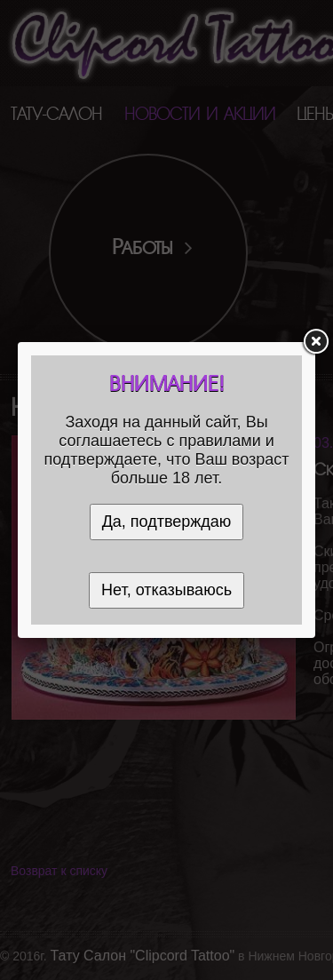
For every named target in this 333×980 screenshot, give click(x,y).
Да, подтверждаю (167, 522)
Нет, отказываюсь (166, 590)
